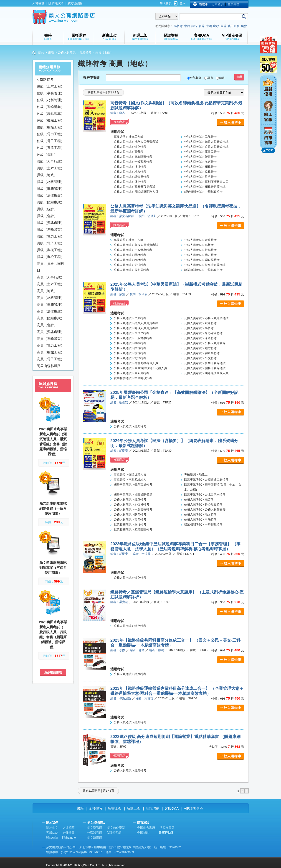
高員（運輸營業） (51, 339)
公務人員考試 (67, 52)
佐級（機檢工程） (51, 127)
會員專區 (233, 4)
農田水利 (234, 26)
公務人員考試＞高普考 (129, 152)
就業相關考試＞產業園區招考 (133, 529)
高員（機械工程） (51, 352)
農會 (244, 26)
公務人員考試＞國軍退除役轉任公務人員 (140, 368)
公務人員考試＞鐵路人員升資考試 (206, 142)
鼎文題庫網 (95, 838)
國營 (223, 26)
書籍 (51, 52)
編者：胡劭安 (119, 402)
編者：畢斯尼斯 (121, 698)
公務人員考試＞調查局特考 (132, 177)
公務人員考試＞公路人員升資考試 (206, 147)
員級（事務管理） (51, 189)
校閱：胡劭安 (147, 216)
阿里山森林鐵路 (49, 366)
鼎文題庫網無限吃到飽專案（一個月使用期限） (53, 508)
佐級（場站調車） (51, 114)
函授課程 (96, 808)
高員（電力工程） (51, 345)
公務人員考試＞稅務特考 (200, 172)
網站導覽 (38, 3)
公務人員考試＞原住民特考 (202, 152)
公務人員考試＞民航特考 (200, 137)
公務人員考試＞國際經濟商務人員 (136, 192)
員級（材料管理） (51, 182)
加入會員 (166, 3)
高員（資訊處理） (51, 332)
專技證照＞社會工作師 (129, 137)
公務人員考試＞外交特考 (130, 182)
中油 (187, 26)
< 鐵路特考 (45, 79)
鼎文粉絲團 (75, 3)
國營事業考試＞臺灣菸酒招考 (133, 484)
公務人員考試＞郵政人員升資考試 (136, 245)
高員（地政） (47, 291)
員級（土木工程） (51, 168)
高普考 (178, 26)
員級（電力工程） (51, 236)
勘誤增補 (152, 808)
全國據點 (143, 833)
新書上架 (115, 808)
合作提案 (69, 833)
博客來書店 (167, 828)
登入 (182, 3)
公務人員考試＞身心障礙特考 (133, 157)
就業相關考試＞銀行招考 (130, 524)
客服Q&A (172, 808)
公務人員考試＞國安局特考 (132, 270)
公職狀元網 (95, 833)
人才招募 (69, 828)
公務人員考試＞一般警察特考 (133, 162)
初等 (202, 26)
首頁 (41, 52)
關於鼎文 (52, 828)
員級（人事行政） (51, 161)
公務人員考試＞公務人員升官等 (205, 343)
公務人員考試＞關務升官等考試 (205, 187)
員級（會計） (47, 216)
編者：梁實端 (119, 602)
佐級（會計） (47, 154)
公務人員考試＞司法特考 (200, 177)
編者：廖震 (118, 294)
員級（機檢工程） (51, 257)
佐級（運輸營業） (51, 107)
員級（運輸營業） (51, 229)
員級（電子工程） (51, 243)
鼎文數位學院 (116, 828)
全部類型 (196, 78)
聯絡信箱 (52, 838)
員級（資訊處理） (51, 223)
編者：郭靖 (137, 650)
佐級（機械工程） (51, 120)
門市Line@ (69, 838)
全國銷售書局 (146, 828)
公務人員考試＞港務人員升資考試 (136, 142)
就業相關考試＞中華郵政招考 (203, 192)
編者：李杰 (118, 113)
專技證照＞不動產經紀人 (130, 479)
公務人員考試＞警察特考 (200, 157)
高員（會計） (47, 325)
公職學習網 (114, 833)
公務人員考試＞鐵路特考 (130, 147)
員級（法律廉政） (51, 195)
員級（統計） (47, 209)
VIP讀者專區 (193, 808)
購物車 (204, 4)
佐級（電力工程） (51, 134)
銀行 (194, 26)
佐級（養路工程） (51, 148)
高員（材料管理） (51, 298)
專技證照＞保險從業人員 (130, 474)
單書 (210, 78)
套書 (222, 78)
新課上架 (134, 808)
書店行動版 (166, 833)
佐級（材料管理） (51, 100)
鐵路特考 (86, 52)
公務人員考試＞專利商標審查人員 (206, 182)
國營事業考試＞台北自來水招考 (205, 494)
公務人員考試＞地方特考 (130, 172)
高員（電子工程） (51, 359)
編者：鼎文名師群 (122, 216)
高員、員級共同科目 (51, 267)
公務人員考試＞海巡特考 (200, 162)
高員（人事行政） (51, 277)
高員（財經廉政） (51, 318)
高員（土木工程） (51, 284)
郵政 (216, 26)
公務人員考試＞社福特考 (130, 167)
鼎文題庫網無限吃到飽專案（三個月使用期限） (53, 568)
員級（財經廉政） (51, 202)
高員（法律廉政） (51, 311)
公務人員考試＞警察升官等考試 (134, 187)
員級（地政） (47, 175)
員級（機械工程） (51, 250)
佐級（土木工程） (51, 86)
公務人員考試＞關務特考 (200, 167)
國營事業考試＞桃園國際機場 (133, 494)
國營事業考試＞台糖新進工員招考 (206, 479)
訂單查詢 (218, 4)
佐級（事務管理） (51, 93)
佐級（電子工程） (51, 141)
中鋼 (209, 26)
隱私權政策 (56, 3)
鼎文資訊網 (95, 828)
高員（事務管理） (51, 304)
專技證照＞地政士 (196, 474)
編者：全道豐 (142, 554)
